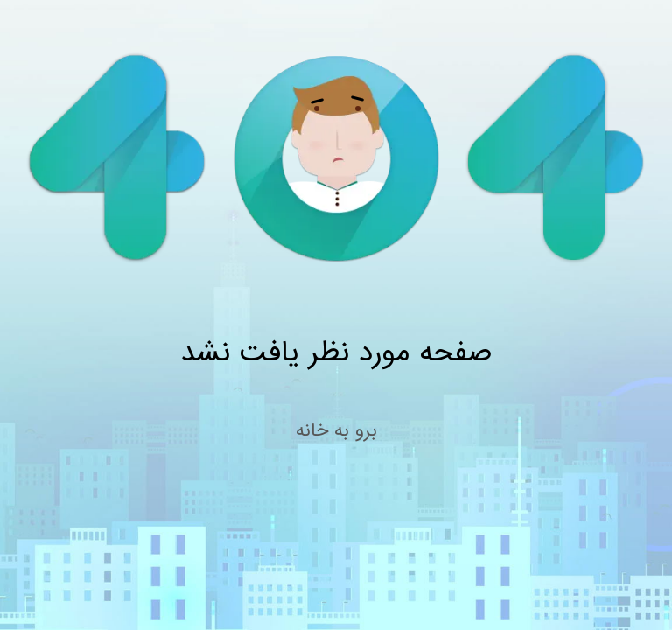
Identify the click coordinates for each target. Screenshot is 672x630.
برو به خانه (336, 431)
